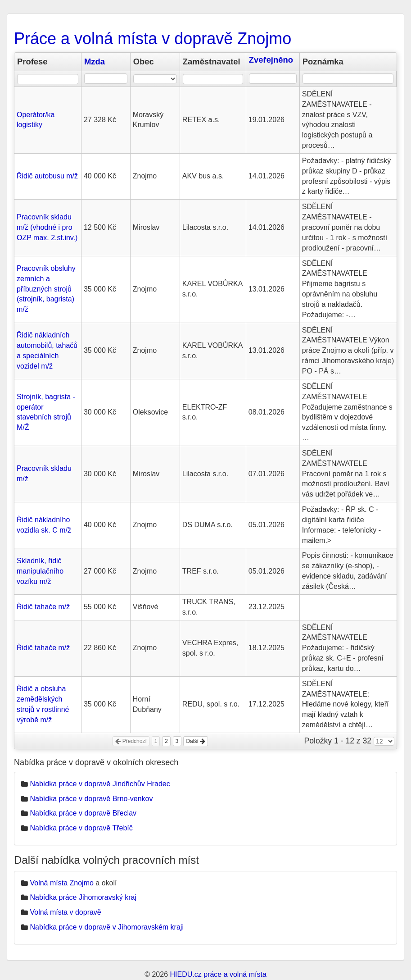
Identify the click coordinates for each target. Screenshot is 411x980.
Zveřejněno (271, 60)
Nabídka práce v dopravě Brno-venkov (91, 799)
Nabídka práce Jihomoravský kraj (83, 897)
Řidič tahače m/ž (43, 607)
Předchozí (131, 741)
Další (196, 741)
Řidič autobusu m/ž (47, 176)
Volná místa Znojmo (61, 883)
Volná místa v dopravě (65, 912)
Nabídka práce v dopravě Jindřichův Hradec (100, 784)
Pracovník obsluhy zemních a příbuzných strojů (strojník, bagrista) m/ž (46, 289)
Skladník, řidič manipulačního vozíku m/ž (40, 571)
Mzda (95, 62)
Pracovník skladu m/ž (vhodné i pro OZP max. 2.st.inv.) (47, 227)
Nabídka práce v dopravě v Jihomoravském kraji (106, 927)
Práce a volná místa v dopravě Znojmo (153, 39)
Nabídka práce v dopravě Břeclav (83, 813)
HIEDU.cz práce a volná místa (218, 974)
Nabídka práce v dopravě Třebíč (81, 828)
